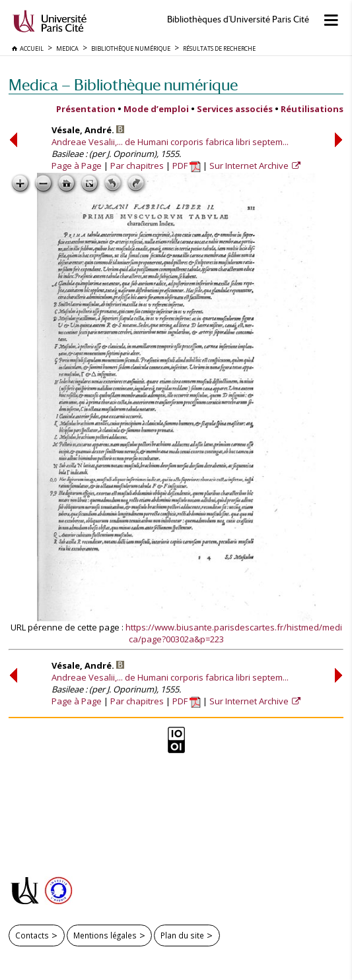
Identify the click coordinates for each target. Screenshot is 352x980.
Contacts (32, 935)
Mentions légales (105, 935)
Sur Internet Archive (250, 166)
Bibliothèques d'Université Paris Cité (238, 19)
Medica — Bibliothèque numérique (123, 85)
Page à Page (77, 166)
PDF (187, 166)
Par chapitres (137, 166)
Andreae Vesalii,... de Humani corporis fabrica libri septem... (170, 142)
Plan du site (182, 935)
